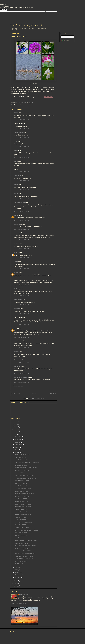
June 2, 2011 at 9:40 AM (22, 181)
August (17, 447)
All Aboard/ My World (21, 465)
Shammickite (18, 132)
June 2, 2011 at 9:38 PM (22, 285)
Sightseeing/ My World (21, 543)
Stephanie (18, 366)
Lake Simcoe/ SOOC (21, 499)
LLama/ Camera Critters (22, 528)
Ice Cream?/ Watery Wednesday (24, 489)
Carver (17, 233)
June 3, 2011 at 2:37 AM (22, 314)
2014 (15, 427)
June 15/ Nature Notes (21, 512)
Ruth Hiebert (18, 300)
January (18, 578)
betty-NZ (17, 309)
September (18, 445)
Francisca (17, 224)
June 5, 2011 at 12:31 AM (22, 362)
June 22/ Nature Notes (21, 486)
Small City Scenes (20, 202)
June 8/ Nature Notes (21, 538)
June (17, 452)
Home (34, 393)
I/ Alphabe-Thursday (21, 509)
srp (15, 328)
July (16, 450)
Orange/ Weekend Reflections (24, 504)
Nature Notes (20, 105)
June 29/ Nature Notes (21, 460)
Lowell (16, 272)
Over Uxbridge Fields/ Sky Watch (25, 559)
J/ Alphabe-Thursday (21, 483)
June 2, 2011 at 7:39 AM (22, 120)
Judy (16, 141)
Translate (65, 40)
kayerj (16, 215)
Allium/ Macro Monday (21, 520)
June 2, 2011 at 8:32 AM (22, 146)
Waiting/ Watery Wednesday (23, 515)
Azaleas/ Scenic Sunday (22, 548)
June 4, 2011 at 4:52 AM (22, 348)
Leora (16, 113)
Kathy (16, 194)
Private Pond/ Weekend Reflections (25, 478)
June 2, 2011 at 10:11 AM (22, 190)
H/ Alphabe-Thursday (21, 535)
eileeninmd (18, 341)
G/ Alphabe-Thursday (21, 564)
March (17, 572)
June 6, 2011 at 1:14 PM (22, 382)
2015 (15, 424)
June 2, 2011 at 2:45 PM (22, 220)
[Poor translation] (5, 10)
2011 (15, 435)
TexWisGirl (18, 176)
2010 (15, 581)
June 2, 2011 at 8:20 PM (22, 258)
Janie (16, 262)
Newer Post (16, 393)
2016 (15, 422)
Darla (16, 161)
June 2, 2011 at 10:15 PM (22, 296)
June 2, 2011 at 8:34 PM (22, 269)
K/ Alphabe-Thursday (21, 457)
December (18, 437)
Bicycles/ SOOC (19, 473)
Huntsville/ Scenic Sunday (22, 470)
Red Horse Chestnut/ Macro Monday (26, 546)
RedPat (17, 253)
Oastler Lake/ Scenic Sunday (23, 522)
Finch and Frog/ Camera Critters (24, 476)
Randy (16, 185)
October (18, 442)
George (17, 244)
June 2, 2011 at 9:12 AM (22, 172)
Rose (16, 150)
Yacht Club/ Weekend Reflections (25, 556)
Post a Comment (18, 386)
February (18, 575)
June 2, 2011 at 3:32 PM (22, 229)
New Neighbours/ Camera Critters (25, 553)
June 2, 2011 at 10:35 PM (22, 305)
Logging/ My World (20, 517)
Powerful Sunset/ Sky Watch (23, 507)
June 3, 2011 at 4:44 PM (22, 324)
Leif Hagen (18, 289)
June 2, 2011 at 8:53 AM (22, 157)
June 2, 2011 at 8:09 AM (22, 129)
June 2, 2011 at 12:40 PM (22, 211)
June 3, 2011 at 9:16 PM (22, 337)
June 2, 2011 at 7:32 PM (22, 249)
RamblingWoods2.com (22, 377)
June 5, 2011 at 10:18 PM (22, 373)
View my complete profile (19, 603)
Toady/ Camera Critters (22, 502)
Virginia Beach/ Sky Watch (23, 455)
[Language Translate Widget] (67, 37)
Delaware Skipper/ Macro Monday (25, 494)
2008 (15, 586)
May (17, 567)
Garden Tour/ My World (22, 491)
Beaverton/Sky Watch (21, 533)
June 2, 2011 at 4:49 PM (22, 240)
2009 (15, 583)
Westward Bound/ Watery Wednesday (26, 540)
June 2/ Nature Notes (21, 561)
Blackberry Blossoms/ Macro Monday (26, 468)
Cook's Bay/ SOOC (20, 525)
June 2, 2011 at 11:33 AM (22, 199)
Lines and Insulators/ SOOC (23, 551)
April (17, 570)
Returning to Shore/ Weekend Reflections (27, 530)
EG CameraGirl (24, 594)
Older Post (53, 393)
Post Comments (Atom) (38, 398)
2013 (15, 429)
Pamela (17, 352)
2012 (15, 432)
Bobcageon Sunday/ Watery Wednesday (27, 463)
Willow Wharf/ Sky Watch (22, 481)
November (18, 439)
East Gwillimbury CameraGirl (27, 26)
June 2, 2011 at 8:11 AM (22, 138)
